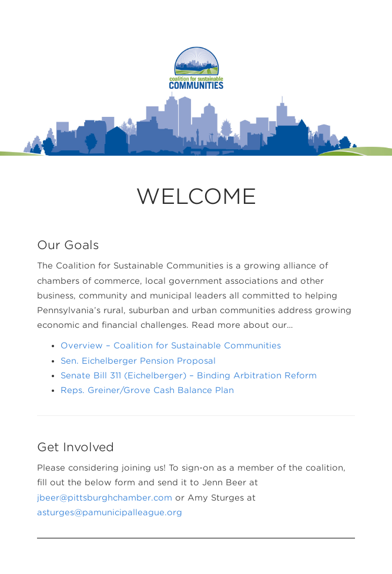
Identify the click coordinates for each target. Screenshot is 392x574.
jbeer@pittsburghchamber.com (105, 498)
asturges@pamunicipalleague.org (110, 512)
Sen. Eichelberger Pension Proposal (138, 361)
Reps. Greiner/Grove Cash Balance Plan (147, 390)
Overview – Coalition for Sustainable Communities (171, 345)
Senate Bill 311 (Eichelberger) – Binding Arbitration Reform (189, 375)
